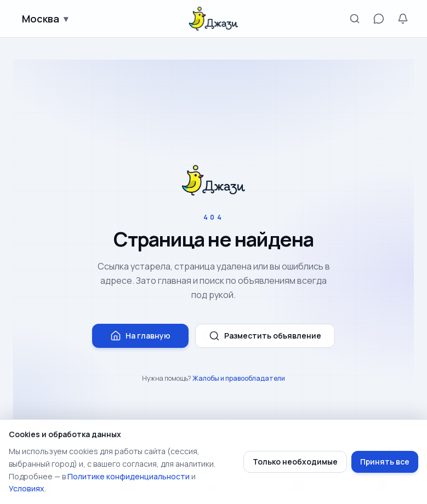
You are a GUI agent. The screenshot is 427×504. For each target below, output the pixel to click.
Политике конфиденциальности (129, 476)
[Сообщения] (379, 19)
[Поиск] (355, 19)
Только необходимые (295, 462)
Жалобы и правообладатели (239, 378)
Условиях (27, 488)
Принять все (385, 462)
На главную (140, 336)
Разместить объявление (265, 336)
